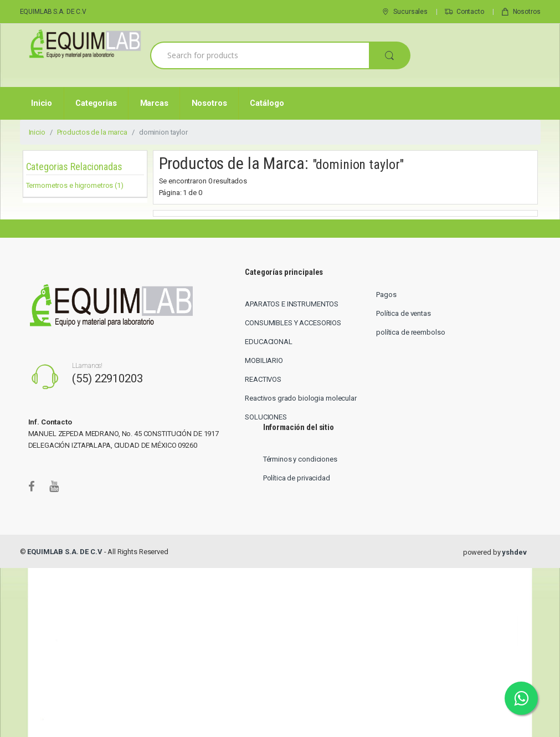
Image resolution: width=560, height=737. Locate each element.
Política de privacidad (297, 478)
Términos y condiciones (300, 459)
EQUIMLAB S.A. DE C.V (53, 12)
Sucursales (404, 12)
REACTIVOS (263, 379)
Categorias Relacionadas (74, 167)
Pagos (386, 295)
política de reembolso (410, 332)
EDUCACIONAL (269, 342)
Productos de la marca (92, 132)
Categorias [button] (96, 103)
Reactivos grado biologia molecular (301, 398)
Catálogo (267, 103)
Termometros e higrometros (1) (75, 185)
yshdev (514, 552)
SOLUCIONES (266, 417)
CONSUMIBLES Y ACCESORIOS (293, 323)
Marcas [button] (154, 103)
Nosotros (521, 12)
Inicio (42, 103)
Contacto (464, 12)
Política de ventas (404, 313)
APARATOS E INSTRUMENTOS (292, 304)
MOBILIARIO (264, 360)
